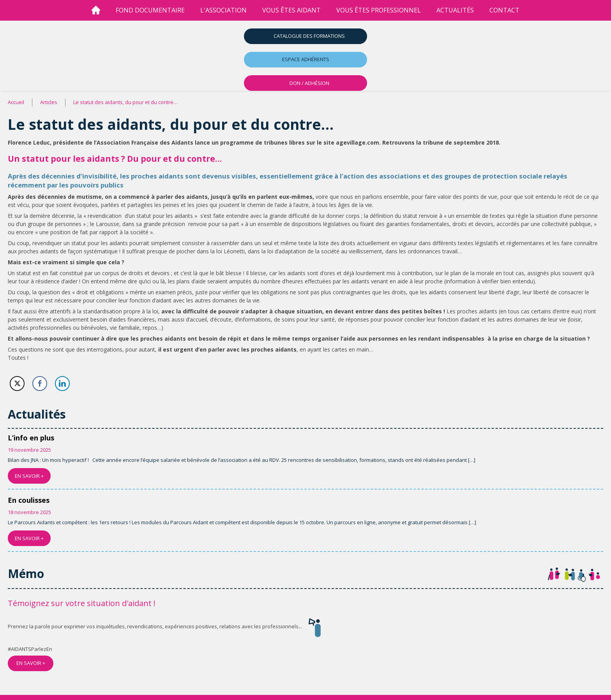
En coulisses (29, 500)
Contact (504, 10)
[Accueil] (96, 10)
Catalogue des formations (309, 36)
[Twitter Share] (17, 384)
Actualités (455, 10)
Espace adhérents (306, 59)
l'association (223, 10)
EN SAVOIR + (29, 476)
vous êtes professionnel (379, 10)
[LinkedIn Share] (62, 384)
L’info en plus (31, 438)
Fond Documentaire (150, 10)
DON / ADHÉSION (309, 83)
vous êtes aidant (291, 10)
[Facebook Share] (40, 384)
